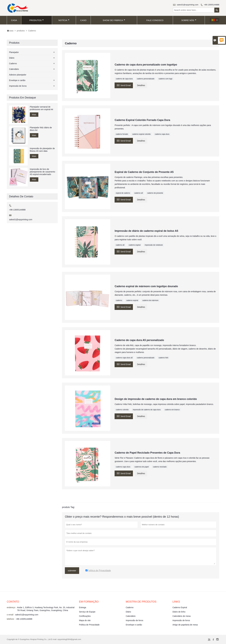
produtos (37, 20)
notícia (64, 20)
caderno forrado (122, 134)
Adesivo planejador (18, 75)
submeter (72, 571)
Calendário (14, 69)
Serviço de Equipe (87, 612)
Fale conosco (155, 20)
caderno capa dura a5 (124, 358)
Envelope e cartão (17, 80)
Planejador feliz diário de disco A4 (41, 129)
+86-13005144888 (212, 5)
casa (14, 20)
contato (13, 602)
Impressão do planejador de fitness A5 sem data (42, 150)
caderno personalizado (146, 79)
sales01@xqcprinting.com (188, 5)
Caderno (13, 63)
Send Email (124, 85)
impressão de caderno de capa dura (147, 410)
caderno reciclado (160, 467)
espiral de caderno (123, 193)
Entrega (83, 607)
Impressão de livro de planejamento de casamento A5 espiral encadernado (43, 172)
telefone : (11, 619)
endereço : (12, 607)
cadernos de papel (142, 467)
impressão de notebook (154, 245)
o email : (11, 615)
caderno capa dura (162, 134)
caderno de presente (155, 193)
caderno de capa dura (124, 79)
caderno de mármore (150, 300)
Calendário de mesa (182, 616)
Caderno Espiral (180, 607)
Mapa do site (85, 620)
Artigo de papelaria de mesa (185, 625)
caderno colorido (122, 410)
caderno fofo (163, 358)
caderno (119, 300)
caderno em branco (172, 410)
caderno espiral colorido (141, 134)
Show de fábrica (114, 20)
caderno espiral (135, 245)
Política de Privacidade (89, 625)
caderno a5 (139, 193)
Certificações (85, 616)
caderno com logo (165, 79)
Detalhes (141, 85)
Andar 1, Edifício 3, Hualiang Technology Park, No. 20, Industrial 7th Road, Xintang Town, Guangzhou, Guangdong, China (46, 609)
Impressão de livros (18, 86)
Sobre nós (189, 20)
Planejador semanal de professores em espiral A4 (42, 108)
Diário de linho (179, 612)
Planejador (14, 52)
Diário (12, 58)
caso (83, 20)
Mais (34, 115)
